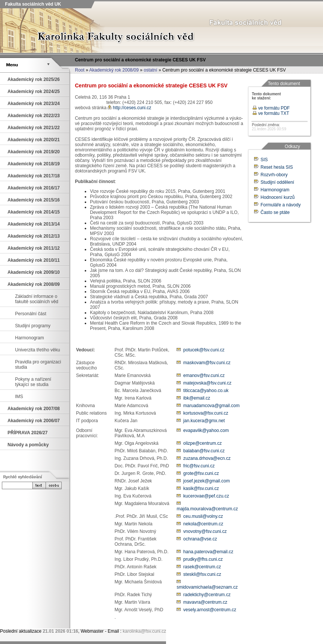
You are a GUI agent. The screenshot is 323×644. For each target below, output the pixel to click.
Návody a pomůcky (28, 445)
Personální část (31, 314)
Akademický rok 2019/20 (34, 152)
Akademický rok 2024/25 (34, 92)
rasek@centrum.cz (202, 567)
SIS (264, 160)
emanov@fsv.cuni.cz (204, 375)
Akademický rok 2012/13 (34, 236)
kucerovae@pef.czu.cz (206, 496)
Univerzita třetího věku (37, 350)
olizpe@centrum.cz (203, 443)
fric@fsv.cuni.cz (199, 466)
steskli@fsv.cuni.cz (202, 574)
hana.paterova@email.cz (208, 552)
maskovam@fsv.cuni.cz (207, 363)
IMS (19, 397)
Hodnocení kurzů (278, 197)
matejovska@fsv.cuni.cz (207, 383)
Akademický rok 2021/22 (34, 128)
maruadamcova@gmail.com (212, 406)
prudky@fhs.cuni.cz (203, 559)
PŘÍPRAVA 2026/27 (28, 433)
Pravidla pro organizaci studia (38, 365)
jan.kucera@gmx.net (204, 421)
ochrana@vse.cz (200, 539)
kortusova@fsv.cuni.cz (206, 413)
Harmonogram (30, 338)
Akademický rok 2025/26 (34, 79)
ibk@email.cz (197, 398)
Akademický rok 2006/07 (34, 421)
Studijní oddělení (277, 182)
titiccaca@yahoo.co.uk (206, 391)
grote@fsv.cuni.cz (201, 473)
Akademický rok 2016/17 (34, 188)
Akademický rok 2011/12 (34, 248)
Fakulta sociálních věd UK (32, 4)
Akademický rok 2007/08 (34, 409)
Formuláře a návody (281, 205)
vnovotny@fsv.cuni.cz (205, 531)
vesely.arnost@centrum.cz (210, 610)
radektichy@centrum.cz (207, 595)
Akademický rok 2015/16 (34, 200)
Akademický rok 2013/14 (34, 224)
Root (80, 70)
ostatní (151, 70)
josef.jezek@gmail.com (207, 481)
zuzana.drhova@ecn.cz (207, 458)
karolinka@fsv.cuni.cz (144, 631)
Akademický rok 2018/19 (34, 164)
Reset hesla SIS (277, 167)
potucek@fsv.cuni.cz (204, 350)
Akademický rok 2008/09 (114, 70)
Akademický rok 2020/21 (34, 140)
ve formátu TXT (271, 113)
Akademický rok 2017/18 (34, 176)
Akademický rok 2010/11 (34, 260)
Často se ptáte (275, 212)
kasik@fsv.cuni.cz (201, 488)
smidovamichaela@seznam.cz (207, 587)
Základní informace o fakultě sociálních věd (37, 299)
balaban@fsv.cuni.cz (204, 451)
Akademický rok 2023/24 (34, 104)
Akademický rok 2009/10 (34, 272)
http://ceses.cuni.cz (129, 108)
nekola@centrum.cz (203, 524)
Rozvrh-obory (274, 175)
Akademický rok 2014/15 (34, 212)
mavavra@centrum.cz (205, 602)
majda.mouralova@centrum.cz (207, 509)
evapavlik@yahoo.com (206, 430)
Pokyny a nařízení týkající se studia (33, 382)
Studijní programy (33, 326)
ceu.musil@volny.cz (203, 516)
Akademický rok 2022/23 (34, 116)
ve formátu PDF (271, 108)
